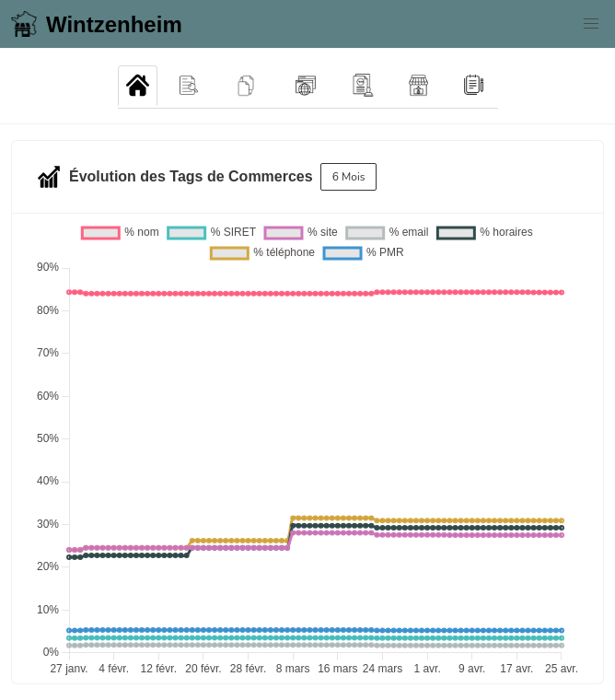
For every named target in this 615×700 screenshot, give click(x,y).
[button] (591, 24)
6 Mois (349, 177)
